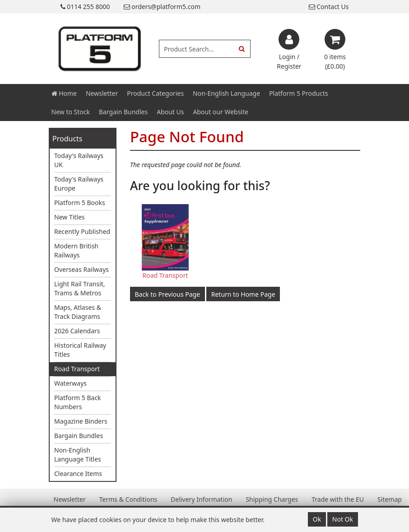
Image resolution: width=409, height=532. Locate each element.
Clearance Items (78, 474)
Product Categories (155, 93)
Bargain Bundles (123, 112)
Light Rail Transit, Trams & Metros (80, 288)
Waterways (70, 383)
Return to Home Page (243, 294)
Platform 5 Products (299, 93)
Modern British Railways (76, 250)
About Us (170, 112)
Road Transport (77, 369)
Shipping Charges (272, 499)
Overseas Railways (81, 269)
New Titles (70, 217)
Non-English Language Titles (78, 455)
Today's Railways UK (79, 160)
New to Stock (71, 112)
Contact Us (329, 7)
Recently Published (82, 231)
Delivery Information (201, 499)
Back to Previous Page (168, 294)
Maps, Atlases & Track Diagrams (78, 312)
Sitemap (390, 499)
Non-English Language (226, 93)
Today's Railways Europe (79, 184)
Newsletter (102, 93)
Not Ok (343, 519)
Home (64, 93)
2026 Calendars (77, 331)
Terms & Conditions (128, 499)
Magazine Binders (81, 421)
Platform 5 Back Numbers (78, 402)
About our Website (221, 112)
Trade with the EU (338, 499)
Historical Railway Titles (80, 350)
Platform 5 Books (80, 203)
